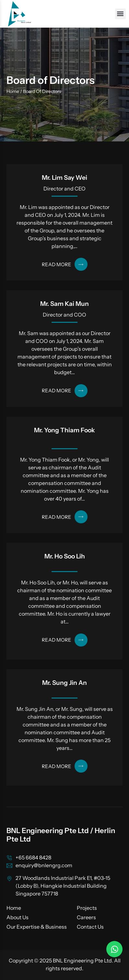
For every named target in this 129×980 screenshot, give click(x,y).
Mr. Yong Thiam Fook (64, 430)
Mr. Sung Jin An (64, 683)
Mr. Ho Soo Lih (65, 556)
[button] (120, 14)
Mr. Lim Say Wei (64, 177)
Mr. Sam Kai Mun (64, 304)
